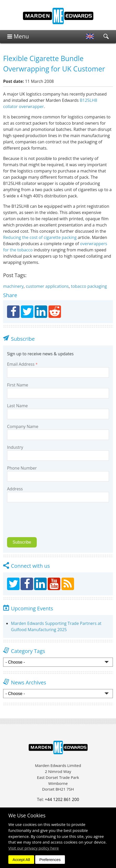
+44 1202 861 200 (62, 799)
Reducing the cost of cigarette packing (40, 237)
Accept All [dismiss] (21, 860)
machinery (13, 286)
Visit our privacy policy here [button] (34, 848)
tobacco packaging (89, 286)
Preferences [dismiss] (50, 860)
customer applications (47, 286)
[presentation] (44, 523)
